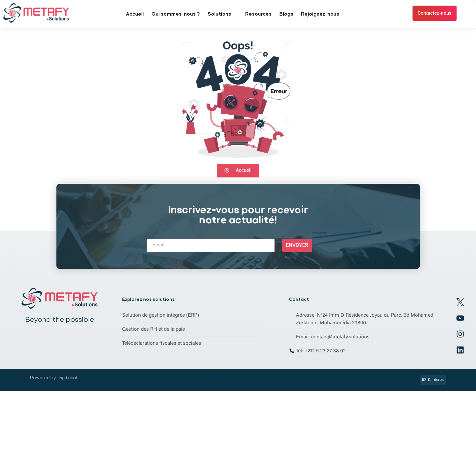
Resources (258, 14)
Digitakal (67, 378)
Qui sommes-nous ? (176, 14)
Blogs (286, 14)
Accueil (135, 14)
